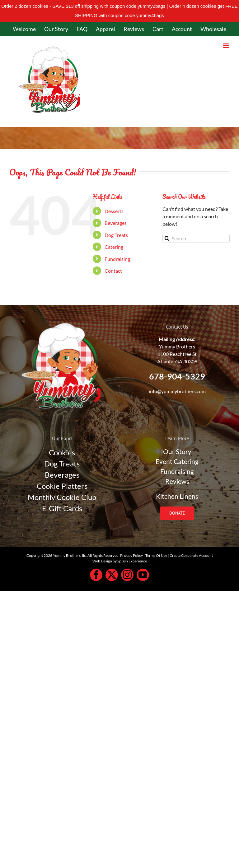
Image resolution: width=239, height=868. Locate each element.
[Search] (167, 238)
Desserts (114, 211)
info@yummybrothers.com (177, 391)
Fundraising (117, 259)
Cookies (62, 452)
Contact (113, 271)
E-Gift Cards (62, 508)
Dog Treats (116, 235)
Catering (114, 247)
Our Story (177, 452)
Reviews (177, 481)
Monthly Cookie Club (62, 497)
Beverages (116, 223)
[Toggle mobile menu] (226, 46)
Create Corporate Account (191, 555)
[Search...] (196, 238)
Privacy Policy (131, 555)
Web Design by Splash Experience (120, 561)
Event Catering (177, 461)
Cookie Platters (62, 486)
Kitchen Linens (177, 496)
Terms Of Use (156, 555)
